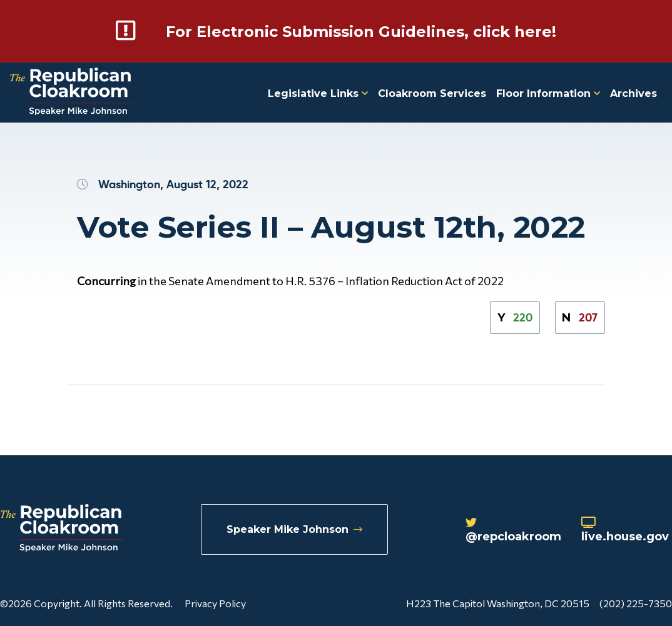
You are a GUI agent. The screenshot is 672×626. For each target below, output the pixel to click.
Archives (634, 93)
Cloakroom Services (432, 93)
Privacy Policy (215, 603)
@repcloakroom (513, 530)
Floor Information (548, 93)
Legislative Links (318, 93)
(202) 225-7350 (636, 603)
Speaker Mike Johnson (294, 529)
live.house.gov (625, 530)
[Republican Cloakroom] (71, 93)
